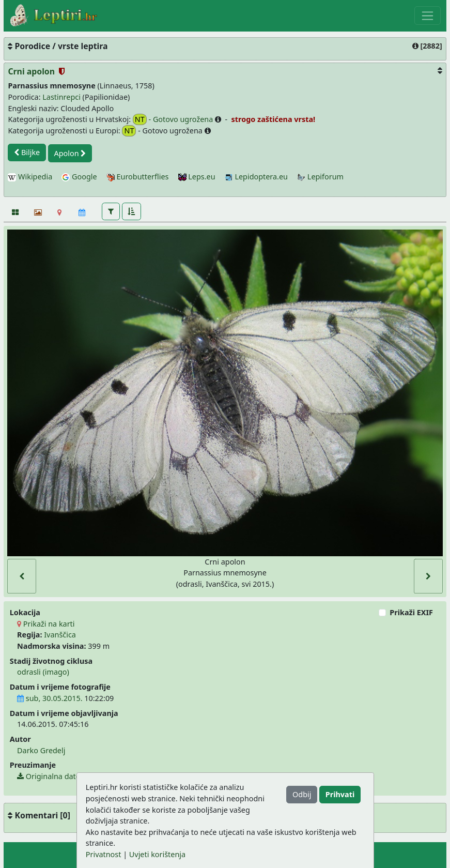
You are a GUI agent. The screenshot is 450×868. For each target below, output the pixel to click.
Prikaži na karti (46, 624)
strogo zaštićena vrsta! (272, 119)
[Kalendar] (82, 212)
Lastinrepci (61, 97)
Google (79, 177)
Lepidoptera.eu (256, 177)
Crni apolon (32, 71)
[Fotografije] (15, 212)
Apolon (70, 153)
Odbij (302, 794)
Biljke (27, 152)
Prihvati (340, 794)
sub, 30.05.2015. (50, 698)
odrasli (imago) (43, 672)
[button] (111, 211)
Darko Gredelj (41, 750)
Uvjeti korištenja (157, 854)
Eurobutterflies (138, 177)
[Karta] (60, 212)
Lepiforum (320, 177)
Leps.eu (197, 177)
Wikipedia (30, 177)
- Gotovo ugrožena (174, 119)
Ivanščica (60, 635)
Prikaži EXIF (411, 612)
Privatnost (104, 854)
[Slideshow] (37, 212)
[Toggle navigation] (428, 16)
